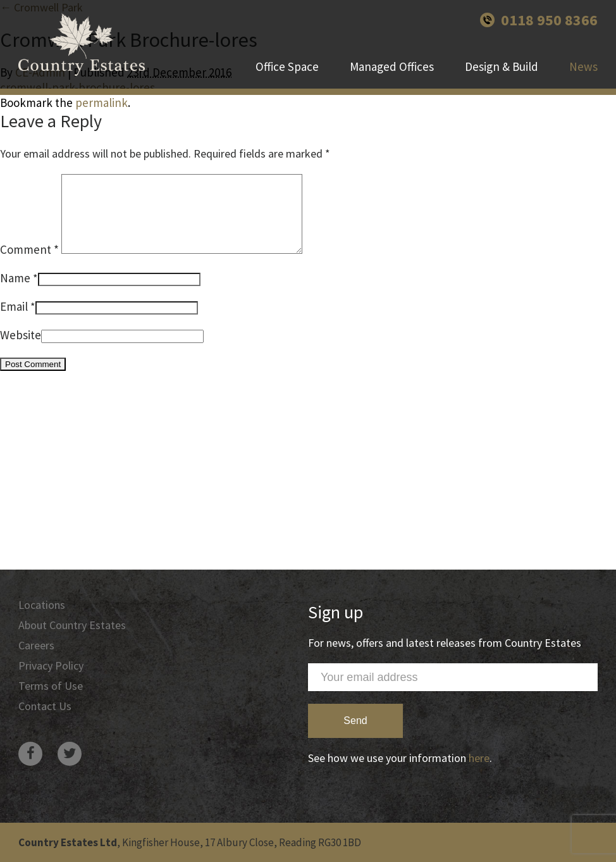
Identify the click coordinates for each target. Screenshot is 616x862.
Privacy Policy (51, 665)
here (479, 758)
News (583, 66)
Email (14, 322)
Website (21, 350)
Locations (42, 605)
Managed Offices (392, 66)
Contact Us (45, 706)
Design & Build (502, 66)
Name (15, 293)
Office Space (287, 66)
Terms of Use (51, 686)
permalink (102, 103)
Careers (36, 645)
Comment (29, 265)
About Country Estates (72, 625)
